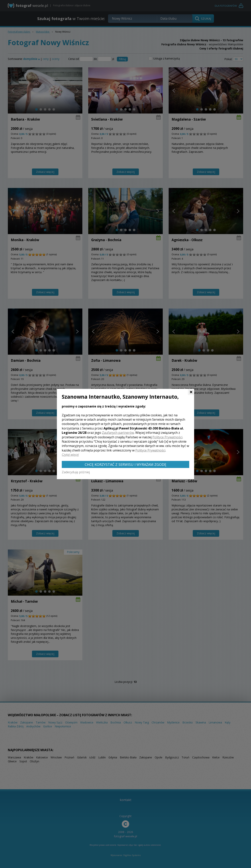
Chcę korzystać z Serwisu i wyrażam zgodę (125, 464)
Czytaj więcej (70, 455)
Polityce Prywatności (167, 437)
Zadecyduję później (76, 472)
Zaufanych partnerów (118, 433)
